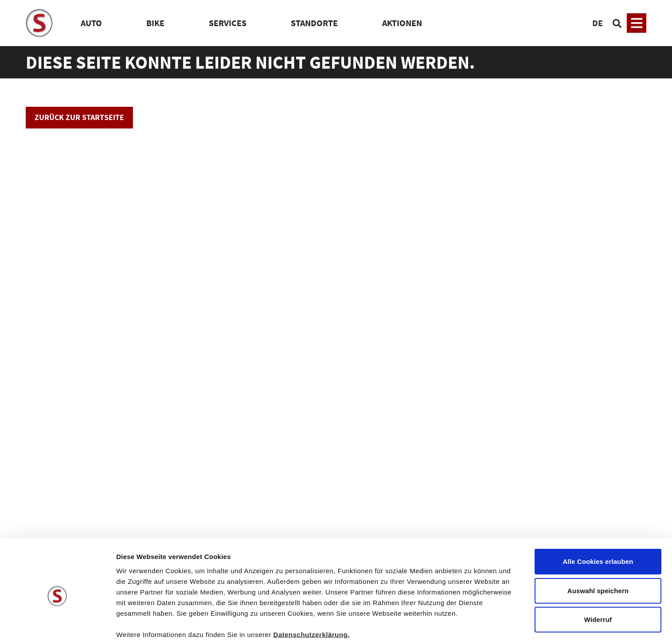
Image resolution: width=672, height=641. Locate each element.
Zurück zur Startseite (79, 117)
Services (228, 23)
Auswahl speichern (598, 551)
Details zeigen (471, 624)
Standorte (314, 23)
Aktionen (402, 23)
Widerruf (598, 580)
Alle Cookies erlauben (598, 522)
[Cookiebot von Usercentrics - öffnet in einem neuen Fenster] (57, 624)
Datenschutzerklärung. (312, 595)
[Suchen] (617, 23)
